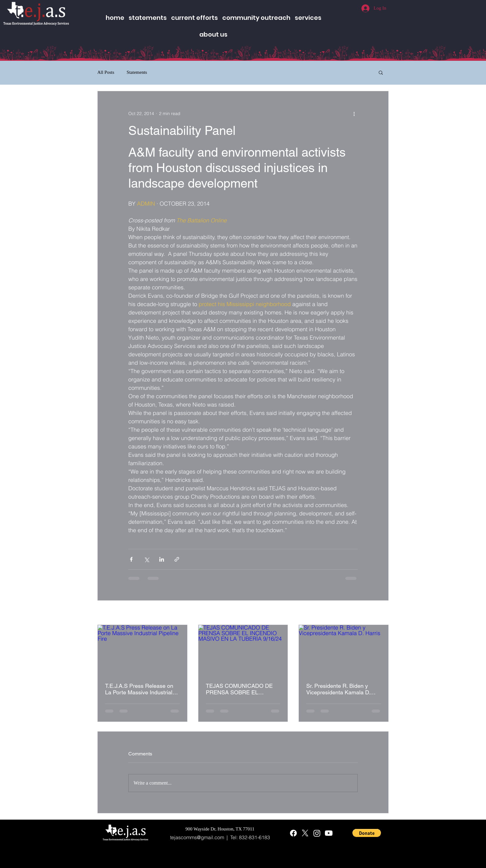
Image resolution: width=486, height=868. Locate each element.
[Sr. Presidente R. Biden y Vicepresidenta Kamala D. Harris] (344, 650)
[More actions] (354, 114)
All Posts (106, 72)
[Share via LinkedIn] (162, 559)
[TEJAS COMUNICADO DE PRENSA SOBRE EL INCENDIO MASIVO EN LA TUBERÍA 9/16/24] (243, 650)
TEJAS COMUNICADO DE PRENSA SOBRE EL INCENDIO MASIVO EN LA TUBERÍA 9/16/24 (240, 689)
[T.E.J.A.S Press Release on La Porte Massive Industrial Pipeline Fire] (142, 650)
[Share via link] (177, 559)
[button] (381, 72)
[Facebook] (293, 833)
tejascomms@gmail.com (197, 837)
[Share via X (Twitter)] (146, 559)
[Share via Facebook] (131, 559)
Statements (137, 72)
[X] (305, 833)
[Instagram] (317, 833)
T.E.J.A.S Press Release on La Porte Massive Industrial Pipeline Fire (139, 689)
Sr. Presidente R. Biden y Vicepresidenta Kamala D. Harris (338, 689)
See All (382, 613)
